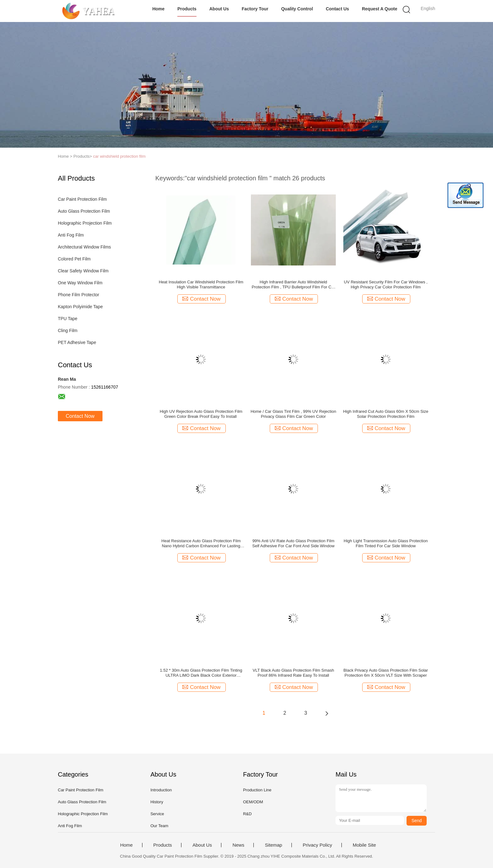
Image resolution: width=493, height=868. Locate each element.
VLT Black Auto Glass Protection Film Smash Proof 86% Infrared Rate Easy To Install (294, 673)
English (428, 8)
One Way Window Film (80, 283)
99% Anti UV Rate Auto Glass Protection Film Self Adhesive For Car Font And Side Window (293, 543)
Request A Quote (380, 9)
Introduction (161, 790)
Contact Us (337, 9)
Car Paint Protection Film (82, 199)
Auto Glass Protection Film (84, 211)
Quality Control (297, 9)
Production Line (257, 790)
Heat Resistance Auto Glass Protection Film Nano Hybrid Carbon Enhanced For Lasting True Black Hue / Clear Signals (201, 543)
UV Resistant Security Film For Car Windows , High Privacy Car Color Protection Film (386, 284)
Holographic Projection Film (85, 223)
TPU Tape (68, 319)
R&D (247, 814)
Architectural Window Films (84, 247)
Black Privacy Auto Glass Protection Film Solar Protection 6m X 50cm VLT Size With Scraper (386, 673)
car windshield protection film (119, 156)
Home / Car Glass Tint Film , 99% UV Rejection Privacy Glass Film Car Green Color (293, 414)
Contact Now (80, 416)
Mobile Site (364, 845)
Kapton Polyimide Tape (80, 307)
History (157, 802)
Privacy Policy (317, 845)
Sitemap (273, 845)
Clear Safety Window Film (83, 271)
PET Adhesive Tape (77, 342)
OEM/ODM (253, 802)
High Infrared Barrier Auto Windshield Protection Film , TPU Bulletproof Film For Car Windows (294, 285)
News (238, 845)
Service (157, 814)
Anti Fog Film (71, 235)
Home (158, 9)
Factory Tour (255, 9)
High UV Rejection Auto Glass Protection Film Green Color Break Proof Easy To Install (201, 414)
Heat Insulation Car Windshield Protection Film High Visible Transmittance (201, 284)
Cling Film (68, 330)
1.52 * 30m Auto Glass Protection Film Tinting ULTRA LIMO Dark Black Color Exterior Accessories (201, 673)
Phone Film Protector (79, 295)
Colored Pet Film (74, 259)
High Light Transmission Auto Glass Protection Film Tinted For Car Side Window (386, 543)
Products (187, 9)
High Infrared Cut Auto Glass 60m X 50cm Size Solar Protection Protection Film (386, 414)
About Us (219, 9)
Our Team (159, 826)
